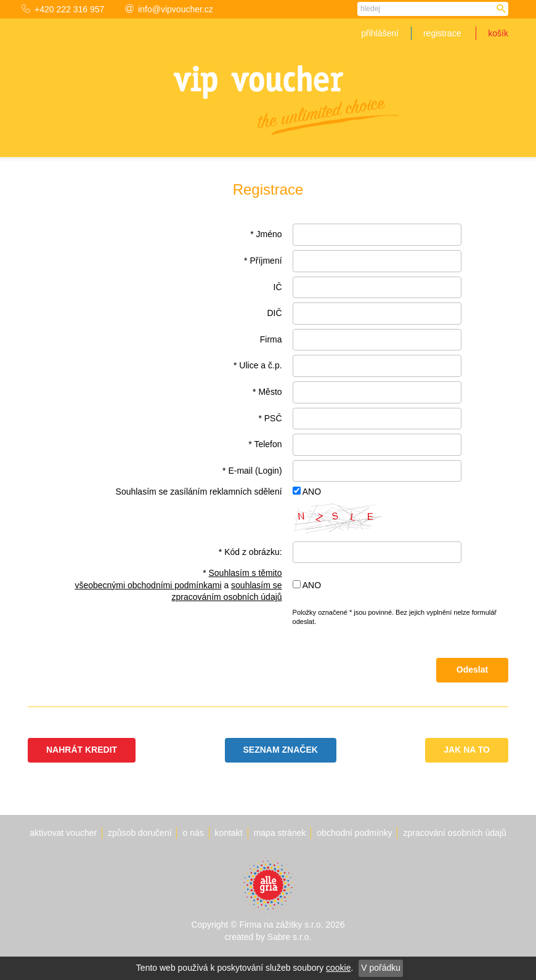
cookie (338, 968)
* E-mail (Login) (252, 471)
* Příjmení (263, 261)
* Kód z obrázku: (250, 552)
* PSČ (270, 418)
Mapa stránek (280, 833)
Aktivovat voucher (63, 833)
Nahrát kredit (82, 750)
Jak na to (467, 750)
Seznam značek (281, 750)
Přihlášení (380, 33)
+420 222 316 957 (63, 9)
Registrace (442, 33)
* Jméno (266, 234)
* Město (267, 392)
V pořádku (381, 968)
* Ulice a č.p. (258, 365)
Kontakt (229, 833)
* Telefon (265, 444)
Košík (498, 33)
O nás (193, 833)
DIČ (274, 313)
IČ (278, 287)
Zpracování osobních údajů (454, 833)
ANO (312, 492)
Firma (271, 339)
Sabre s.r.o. (290, 937)
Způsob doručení (140, 833)
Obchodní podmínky (354, 833)
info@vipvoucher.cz (169, 9)
